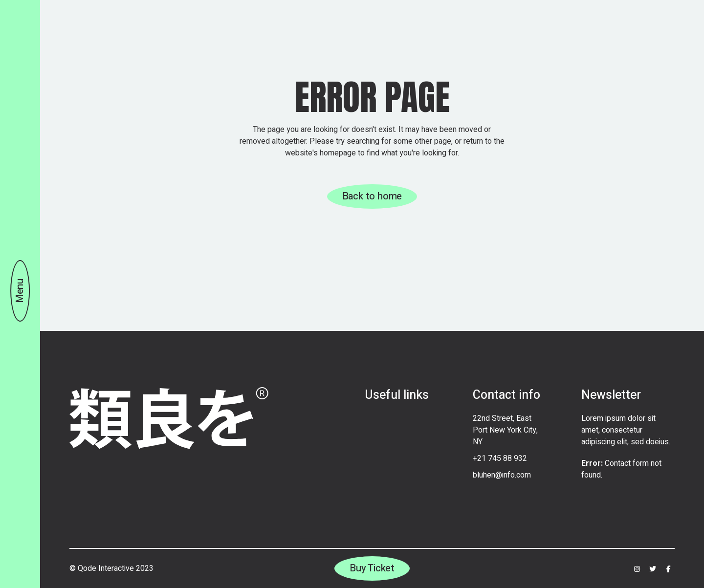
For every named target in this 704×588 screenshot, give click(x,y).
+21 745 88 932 (500, 458)
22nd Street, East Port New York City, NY (505, 430)
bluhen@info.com (502, 475)
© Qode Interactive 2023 (111, 568)
